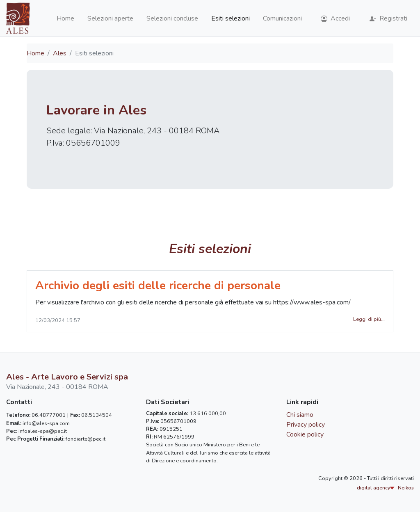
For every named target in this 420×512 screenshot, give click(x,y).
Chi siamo (300, 415)
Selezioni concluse (172, 18)
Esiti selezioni (231, 18)
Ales (60, 53)
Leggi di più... (369, 319)
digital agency (385, 488)
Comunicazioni (282, 18)
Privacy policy (306, 425)
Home (65, 18)
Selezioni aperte (110, 18)
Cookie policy (305, 434)
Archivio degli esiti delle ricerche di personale (158, 286)
